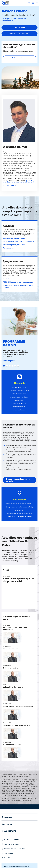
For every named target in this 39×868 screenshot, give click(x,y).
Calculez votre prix (20, 58)
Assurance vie (9, 248)
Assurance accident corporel (15, 238)
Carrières (7, 824)
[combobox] (19, 34)
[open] (37, 3)
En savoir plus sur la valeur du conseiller (18, 480)
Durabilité (6, 858)
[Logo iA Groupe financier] (5, 3)
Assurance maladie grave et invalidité (18, 241)
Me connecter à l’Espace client (13, 849)
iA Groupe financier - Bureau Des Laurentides (14, 20)
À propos (7, 817)
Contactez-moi (9, 185)
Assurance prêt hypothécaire (15, 245)
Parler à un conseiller (10, 840)
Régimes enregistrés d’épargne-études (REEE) (18, 286)
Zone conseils (7, 853)
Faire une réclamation (10, 844)
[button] (33, 3)
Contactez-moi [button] (19, 27)
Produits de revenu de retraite (15, 279)
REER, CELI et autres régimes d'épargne (19, 282)
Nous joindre (9, 831)
